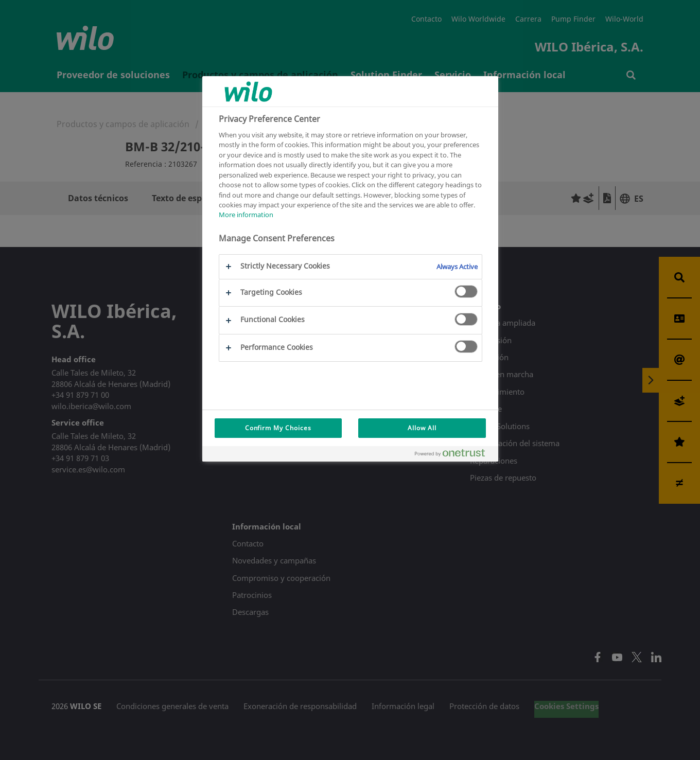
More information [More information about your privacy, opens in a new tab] (246, 215)
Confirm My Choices (278, 428)
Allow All (422, 428)
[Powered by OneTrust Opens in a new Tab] (454, 455)
